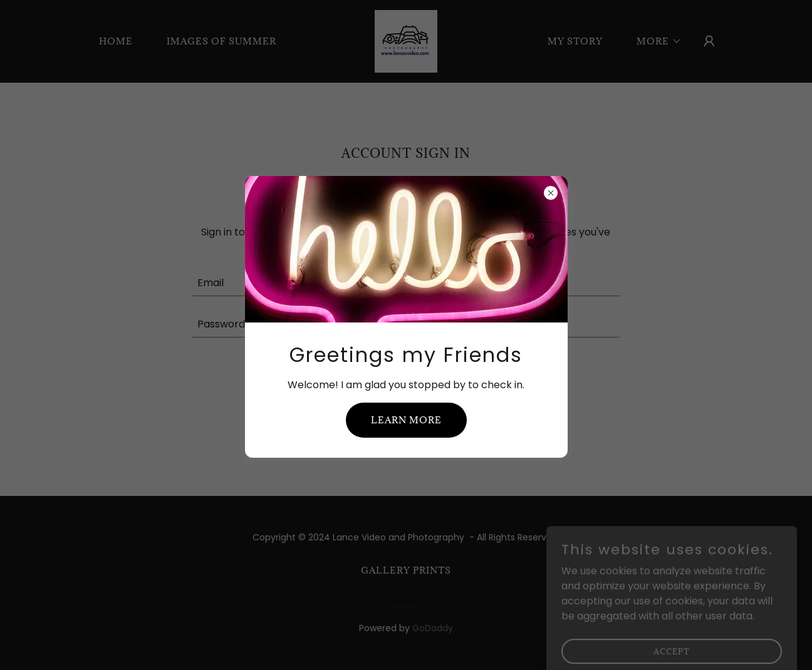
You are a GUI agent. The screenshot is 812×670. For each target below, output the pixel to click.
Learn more (406, 420)
